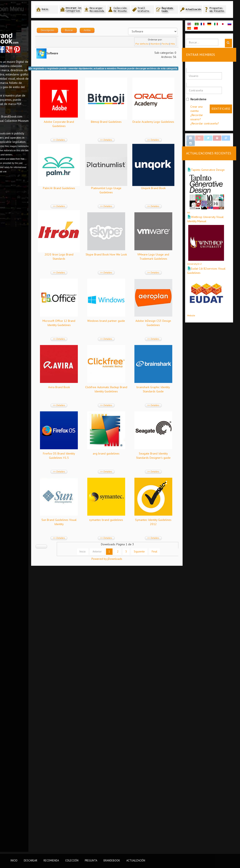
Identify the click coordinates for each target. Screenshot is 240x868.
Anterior (107, 828)
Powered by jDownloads (126, 843)
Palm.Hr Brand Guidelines (129, 200)
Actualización (136, 860)
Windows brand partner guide (87, 465)
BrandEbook (112, 860)
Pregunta (91, 860)
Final (164, 828)
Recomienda (51, 860)
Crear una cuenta (203, 120)
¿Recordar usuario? (211, 129)
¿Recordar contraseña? (213, 133)
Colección (72, 860)
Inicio (92, 828)
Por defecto (150, 55)
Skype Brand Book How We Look (129, 332)
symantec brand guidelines (129, 730)
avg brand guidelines (87, 664)
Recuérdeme (205, 109)
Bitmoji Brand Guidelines (129, 133)
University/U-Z (203, 274)
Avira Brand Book (87, 531)
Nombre (164, 55)
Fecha (174, 55)
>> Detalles (87, 151)
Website (200, 324)
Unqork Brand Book (129, 266)
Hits (181, 55)
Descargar (30, 860)
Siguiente (149, 828)
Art (197, 225)
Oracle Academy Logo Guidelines (87, 200)
